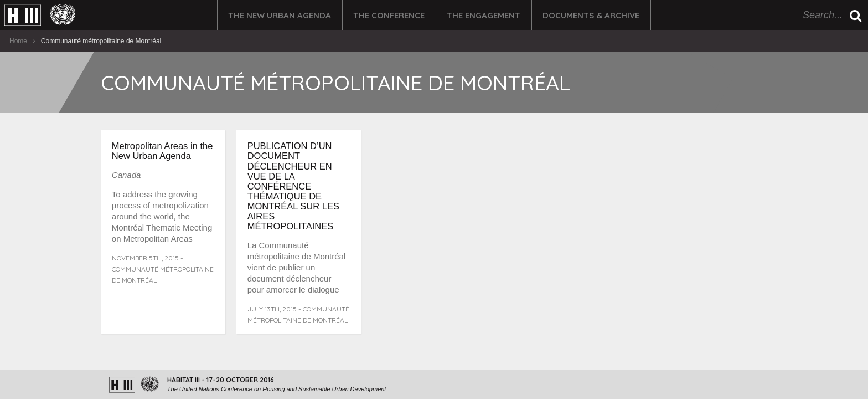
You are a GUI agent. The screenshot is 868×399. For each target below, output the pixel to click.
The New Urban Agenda (280, 15)
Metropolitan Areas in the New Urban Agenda (162, 151)
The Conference (389, 15)
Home (18, 41)
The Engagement (484, 15)
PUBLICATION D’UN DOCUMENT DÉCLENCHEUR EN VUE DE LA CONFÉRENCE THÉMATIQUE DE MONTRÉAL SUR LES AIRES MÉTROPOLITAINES (293, 186)
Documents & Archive (591, 15)
